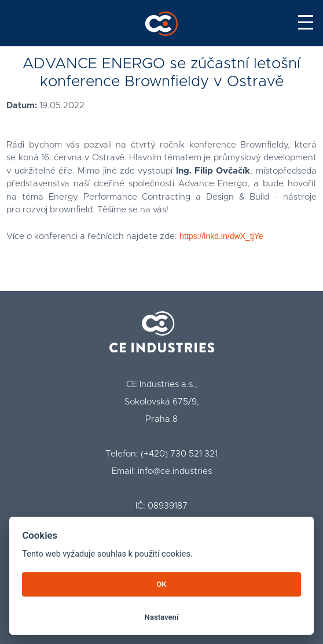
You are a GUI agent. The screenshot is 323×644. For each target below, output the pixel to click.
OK (161, 584)
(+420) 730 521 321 (179, 454)
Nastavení (162, 617)
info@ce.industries (175, 471)
